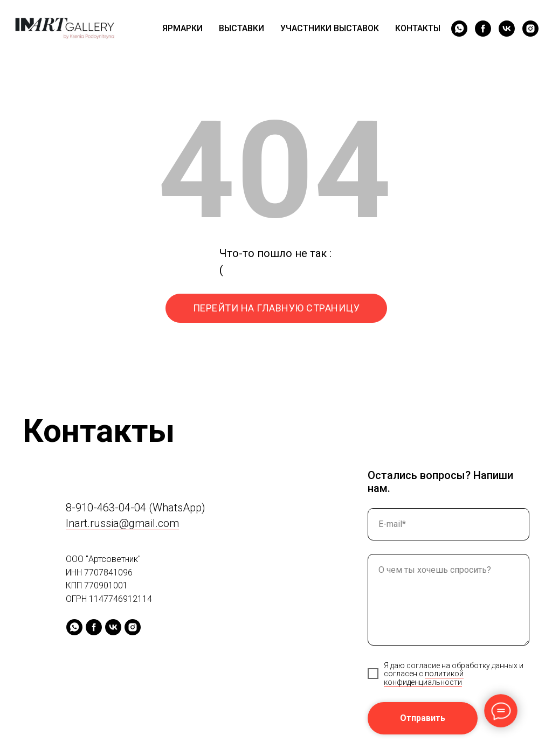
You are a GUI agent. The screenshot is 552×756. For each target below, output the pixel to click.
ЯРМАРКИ (182, 28)
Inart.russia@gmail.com (122, 523)
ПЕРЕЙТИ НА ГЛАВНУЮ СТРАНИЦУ (277, 308)
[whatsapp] (459, 29)
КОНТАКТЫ (418, 28)
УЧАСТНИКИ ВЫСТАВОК (330, 28)
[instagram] (530, 29)
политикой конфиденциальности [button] (424, 678)
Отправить (423, 718)
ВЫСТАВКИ (241, 28)
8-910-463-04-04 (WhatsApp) (136, 508)
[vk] (507, 29)
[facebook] (483, 29)
